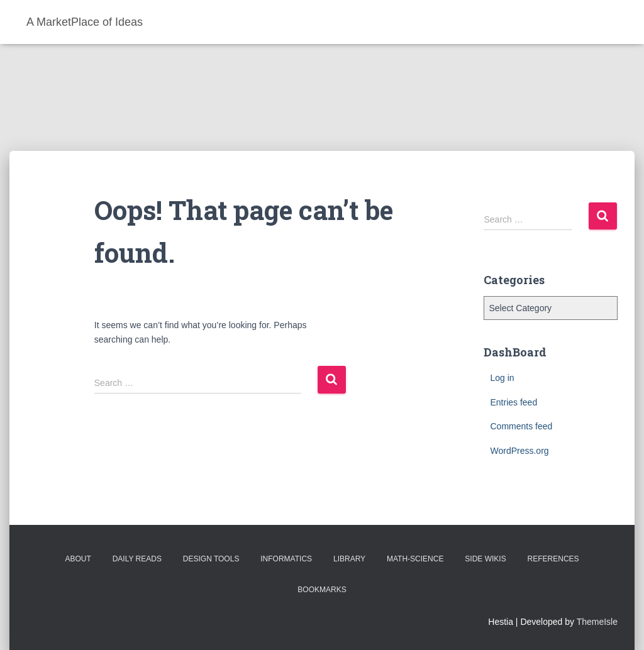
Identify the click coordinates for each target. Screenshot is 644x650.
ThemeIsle (597, 622)
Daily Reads (137, 559)
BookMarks (322, 590)
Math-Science (415, 559)
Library (349, 559)
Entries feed (514, 402)
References (553, 559)
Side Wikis (485, 559)
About (78, 559)
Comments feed (521, 426)
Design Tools (211, 559)
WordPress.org (519, 451)
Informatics (286, 559)
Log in (502, 378)
